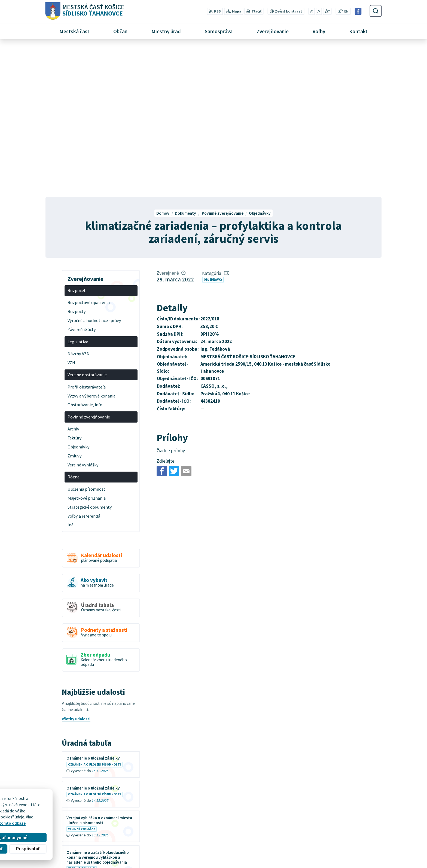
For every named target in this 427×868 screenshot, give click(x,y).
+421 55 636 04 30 (314, 836)
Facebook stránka (315, 848)
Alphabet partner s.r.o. (112, 810)
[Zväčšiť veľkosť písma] (327, 11)
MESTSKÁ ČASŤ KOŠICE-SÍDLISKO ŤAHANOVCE (116, 814)
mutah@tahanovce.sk (318, 842)
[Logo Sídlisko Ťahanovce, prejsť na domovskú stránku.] (85, 11)
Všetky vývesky (76, 739)
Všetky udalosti (76, 569)
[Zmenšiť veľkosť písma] (312, 11)
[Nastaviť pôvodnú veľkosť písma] (319, 11)
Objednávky (213, 129)
